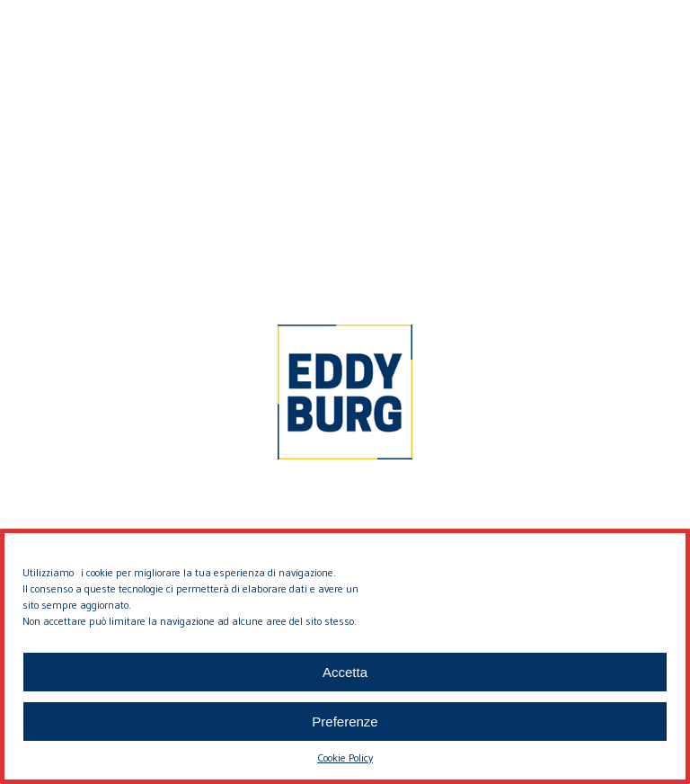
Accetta (345, 672)
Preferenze (345, 722)
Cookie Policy (345, 758)
